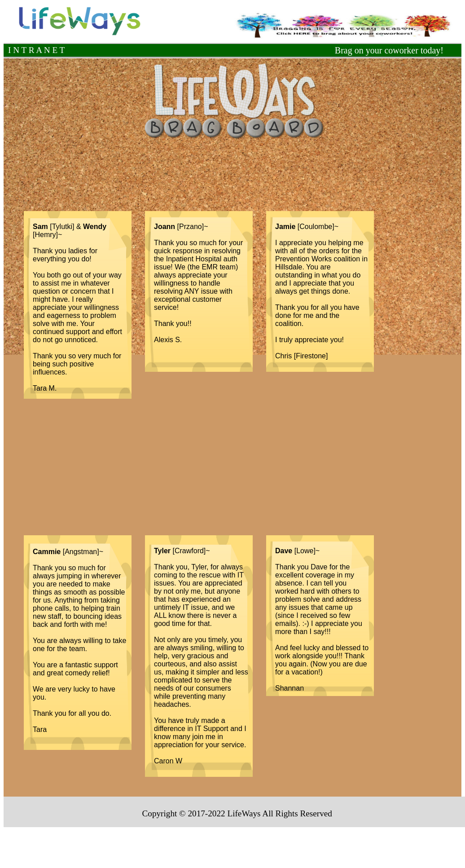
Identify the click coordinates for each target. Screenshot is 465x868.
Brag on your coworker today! (389, 50)
